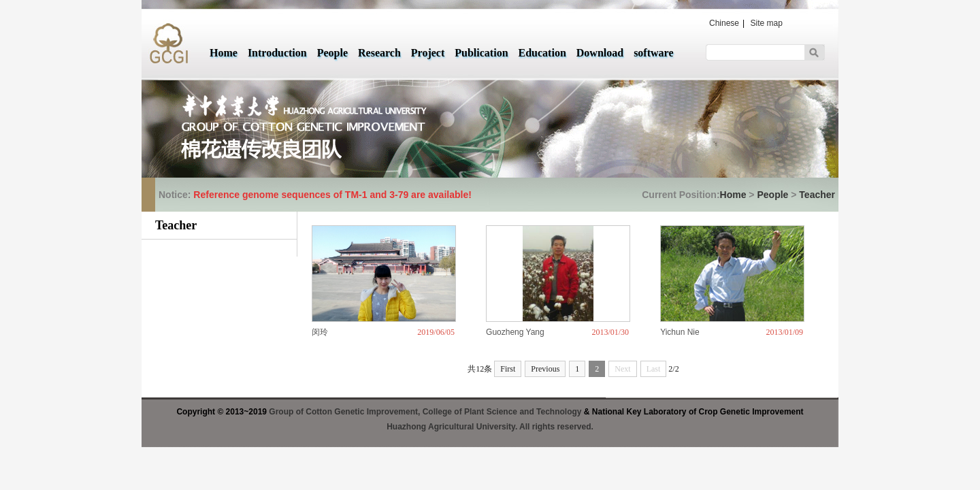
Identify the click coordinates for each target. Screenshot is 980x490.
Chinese (724, 23)
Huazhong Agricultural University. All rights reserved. (490, 427)
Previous (545, 369)
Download (600, 53)
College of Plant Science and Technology (502, 412)
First (508, 369)
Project (428, 53)
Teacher (817, 195)
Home (224, 53)
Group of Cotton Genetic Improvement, (345, 412)
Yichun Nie (680, 332)
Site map (767, 23)
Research (379, 53)
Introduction (277, 53)
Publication (481, 53)
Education (542, 53)
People (332, 53)
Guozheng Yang (515, 332)
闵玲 (320, 332)
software (653, 53)
